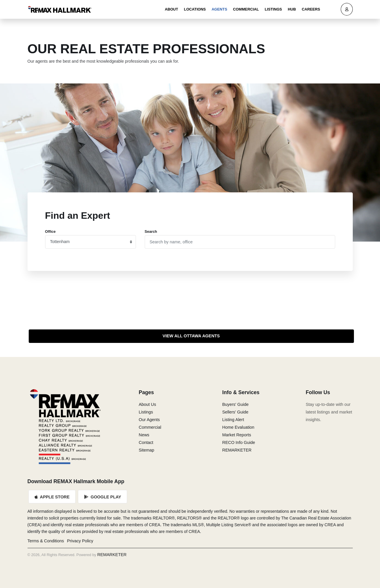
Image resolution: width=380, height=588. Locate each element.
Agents (219, 9)
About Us (148, 404)
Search (151, 231)
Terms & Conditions (46, 541)
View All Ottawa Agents (191, 336)
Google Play (103, 497)
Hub (292, 9)
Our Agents (149, 420)
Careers (311, 9)
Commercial (246, 9)
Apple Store (52, 497)
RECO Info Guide (239, 442)
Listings (273, 9)
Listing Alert (233, 420)
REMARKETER (237, 450)
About (171, 9)
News (144, 435)
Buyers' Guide (236, 404)
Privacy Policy (80, 541)
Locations (195, 9)
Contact (146, 442)
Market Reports (237, 435)
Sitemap (147, 450)
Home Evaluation (238, 427)
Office (50, 231)
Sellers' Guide (235, 412)
